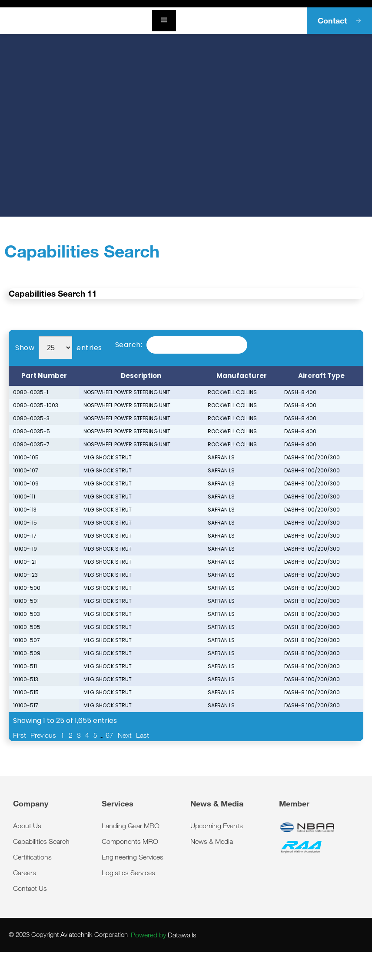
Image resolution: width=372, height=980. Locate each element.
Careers (25, 873)
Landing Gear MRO (131, 826)
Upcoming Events (217, 826)
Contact (339, 20)
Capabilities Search (41, 841)
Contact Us (30, 888)
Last (143, 735)
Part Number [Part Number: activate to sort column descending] (44, 376)
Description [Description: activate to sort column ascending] (141, 376)
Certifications (32, 857)
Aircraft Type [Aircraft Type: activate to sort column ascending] (321, 376)
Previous (43, 735)
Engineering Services (133, 857)
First (20, 735)
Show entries (59, 348)
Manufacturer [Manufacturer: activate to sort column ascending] (242, 376)
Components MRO (130, 841)
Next (125, 735)
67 (110, 735)
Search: (181, 345)
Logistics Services (128, 873)
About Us (27, 826)
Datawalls (164, 935)
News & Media (212, 841)
